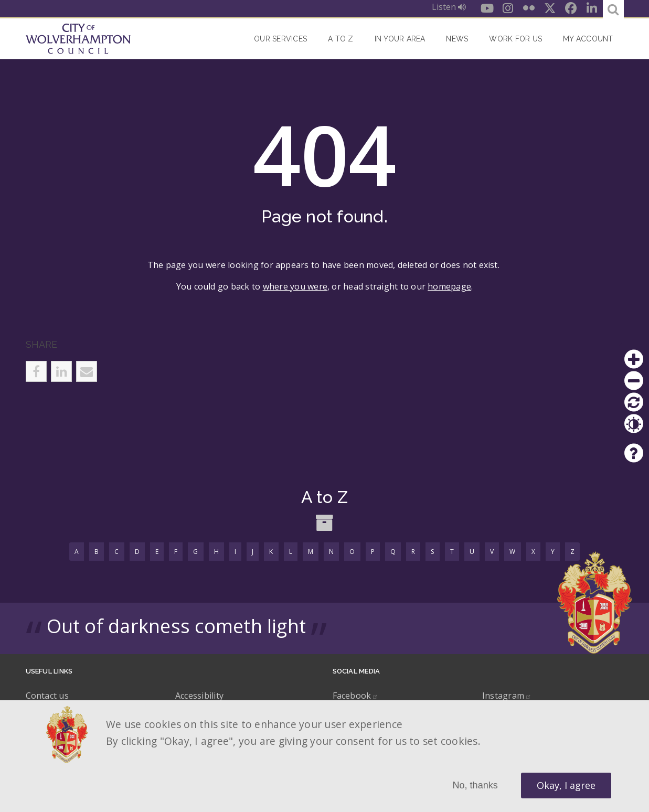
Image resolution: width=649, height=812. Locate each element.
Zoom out (634, 381)
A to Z (341, 39)
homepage (449, 286)
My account (588, 39)
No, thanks (475, 785)
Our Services (280, 39)
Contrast (634, 424)
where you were (295, 286)
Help (634, 453)
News (457, 39)
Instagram (507, 696)
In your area (400, 39)
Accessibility (199, 696)
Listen (449, 7)
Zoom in (634, 359)
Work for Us (515, 39)
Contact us (47, 696)
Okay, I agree (566, 785)
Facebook (356, 696)
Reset (634, 402)
